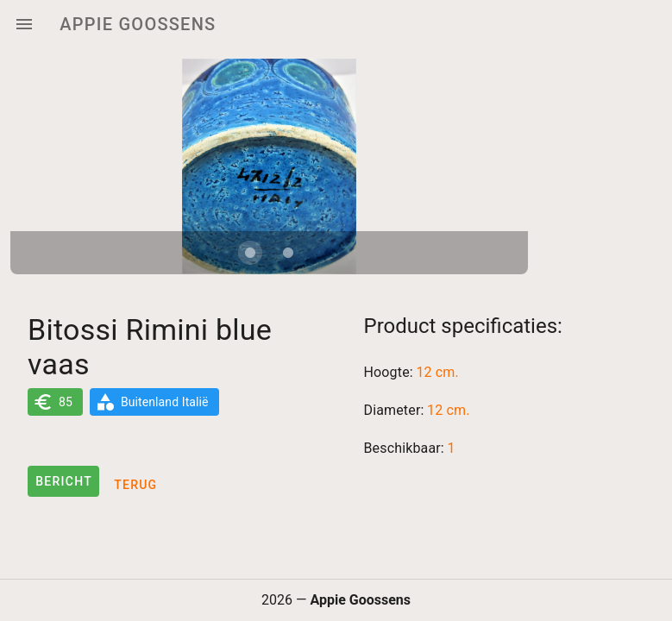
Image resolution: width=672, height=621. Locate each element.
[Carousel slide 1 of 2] (250, 253)
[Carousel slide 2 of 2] (288, 253)
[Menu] (24, 24)
